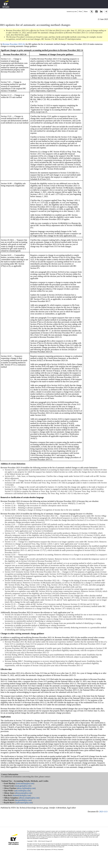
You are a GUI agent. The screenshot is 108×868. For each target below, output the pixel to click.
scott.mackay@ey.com (25, 783)
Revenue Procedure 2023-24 (14, 44)
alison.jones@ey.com (24, 793)
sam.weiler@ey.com (22, 791)
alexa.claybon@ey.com (26, 788)
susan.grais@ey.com (23, 786)
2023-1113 (103, 812)
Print (80, 11)
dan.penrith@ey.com (23, 800)
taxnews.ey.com (72, 11)
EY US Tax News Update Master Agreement (39, 849)
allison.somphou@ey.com (29, 798)
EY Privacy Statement (57, 849)
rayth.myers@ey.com (24, 803)
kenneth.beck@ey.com (22, 795)
